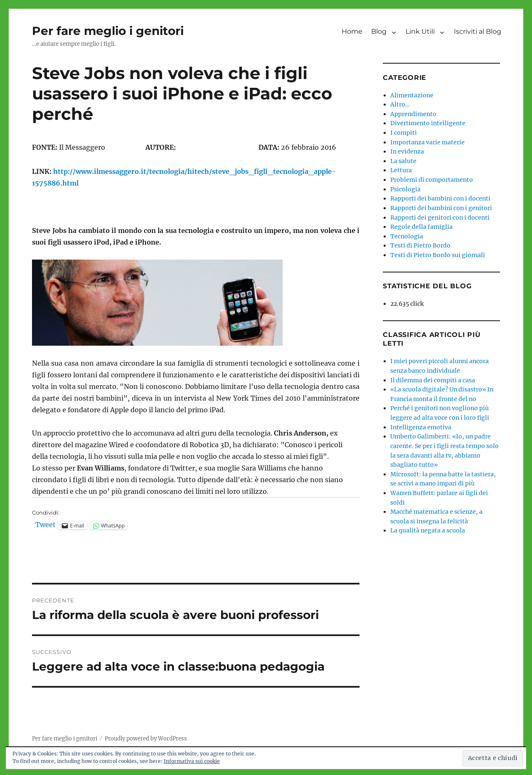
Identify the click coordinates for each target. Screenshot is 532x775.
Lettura (401, 170)
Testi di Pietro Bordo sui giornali (438, 255)
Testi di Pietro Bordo (420, 245)
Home (352, 31)
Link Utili (420, 31)
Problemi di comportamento (432, 180)
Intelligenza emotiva (421, 427)
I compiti (404, 133)
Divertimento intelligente (428, 123)
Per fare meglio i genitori (108, 31)
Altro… (400, 104)
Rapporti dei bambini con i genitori (441, 208)
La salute (403, 161)
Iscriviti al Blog (478, 31)
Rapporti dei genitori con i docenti (440, 218)
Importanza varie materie (427, 142)
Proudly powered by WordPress (146, 739)
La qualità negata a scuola (428, 530)
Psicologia (405, 189)
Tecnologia (407, 236)
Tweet (46, 525)
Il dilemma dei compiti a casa (433, 380)
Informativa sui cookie (192, 761)
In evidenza (407, 151)
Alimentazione (412, 95)
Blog (379, 31)
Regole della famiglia (421, 227)
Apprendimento (413, 114)
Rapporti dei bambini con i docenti (440, 198)
